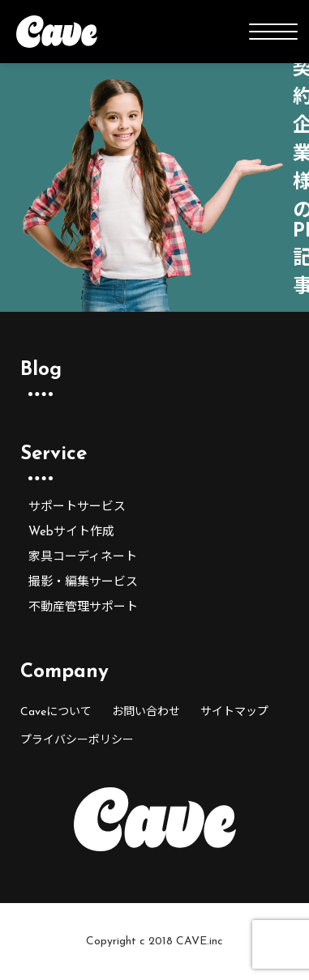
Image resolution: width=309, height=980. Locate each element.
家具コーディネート (83, 558)
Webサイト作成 (71, 533)
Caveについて (56, 712)
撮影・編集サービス (83, 583)
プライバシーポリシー (77, 741)
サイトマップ (234, 712)
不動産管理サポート (83, 608)
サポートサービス (77, 507)
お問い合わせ (146, 712)
